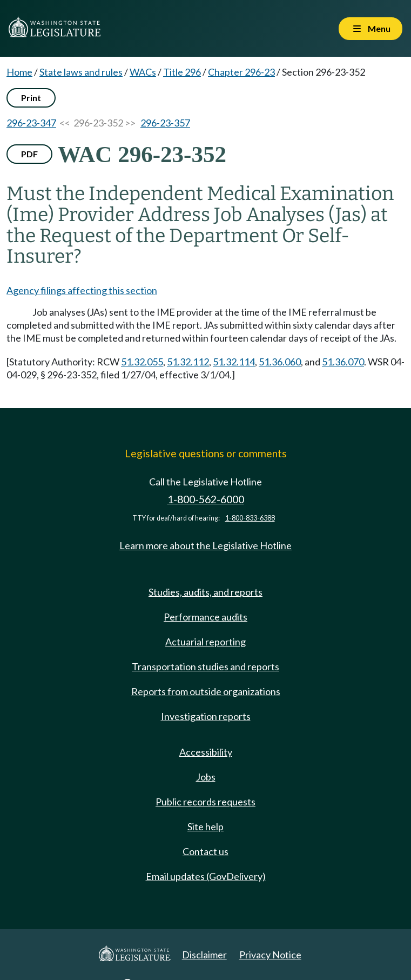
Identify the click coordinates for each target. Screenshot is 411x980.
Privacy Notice (270, 955)
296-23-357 (165, 123)
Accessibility (206, 752)
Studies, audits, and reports (205, 592)
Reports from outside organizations (206, 691)
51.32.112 (188, 362)
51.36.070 (343, 362)
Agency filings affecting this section (82, 290)
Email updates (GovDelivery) (206, 876)
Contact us (205, 851)
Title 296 (182, 72)
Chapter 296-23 (241, 72)
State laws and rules (81, 72)
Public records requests (205, 802)
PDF (29, 154)
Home (19, 72)
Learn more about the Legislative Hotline (205, 545)
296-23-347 (31, 123)
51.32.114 (234, 362)
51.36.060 (280, 362)
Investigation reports (206, 716)
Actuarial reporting (205, 642)
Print (31, 98)
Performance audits (205, 617)
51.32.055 (142, 362)
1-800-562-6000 (206, 499)
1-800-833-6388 (250, 518)
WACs (143, 72)
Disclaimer (204, 955)
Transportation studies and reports (205, 666)
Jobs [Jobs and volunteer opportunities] (206, 777)
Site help (205, 826)
